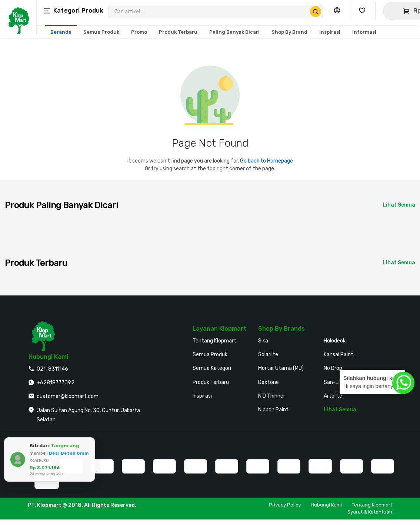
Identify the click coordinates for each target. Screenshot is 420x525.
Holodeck (335, 341)
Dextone (269, 382)
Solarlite (268, 355)
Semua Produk (210, 355)
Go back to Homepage (266, 161)
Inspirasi (202, 396)
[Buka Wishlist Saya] (364, 11)
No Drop (333, 368)
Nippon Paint (273, 410)
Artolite (333, 396)
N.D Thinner (272, 396)
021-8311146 (52, 369)
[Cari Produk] (316, 11)
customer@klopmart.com (68, 396)
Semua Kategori (212, 368)
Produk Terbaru (211, 382)
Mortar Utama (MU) (281, 368)
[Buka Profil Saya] (339, 11)
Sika (263, 341)
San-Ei (332, 382)
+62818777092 (56, 383)
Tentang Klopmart (214, 341)
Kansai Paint (339, 355)
